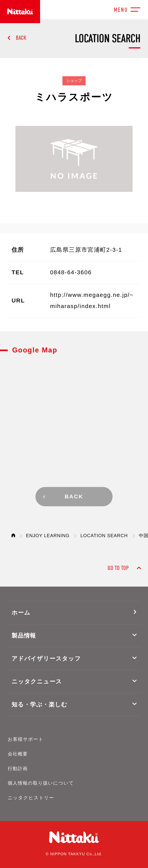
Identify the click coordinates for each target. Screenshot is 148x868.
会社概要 (18, 754)
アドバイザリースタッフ (46, 658)
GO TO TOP (118, 568)
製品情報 (24, 636)
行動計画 (18, 768)
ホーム (21, 613)
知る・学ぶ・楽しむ (40, 704)
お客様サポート (26, 739)
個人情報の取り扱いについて (41, 783)
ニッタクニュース (37, 681)
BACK (21, 38)
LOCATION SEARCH (104, 536)
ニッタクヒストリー (31, 798)
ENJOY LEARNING (48, 536)
